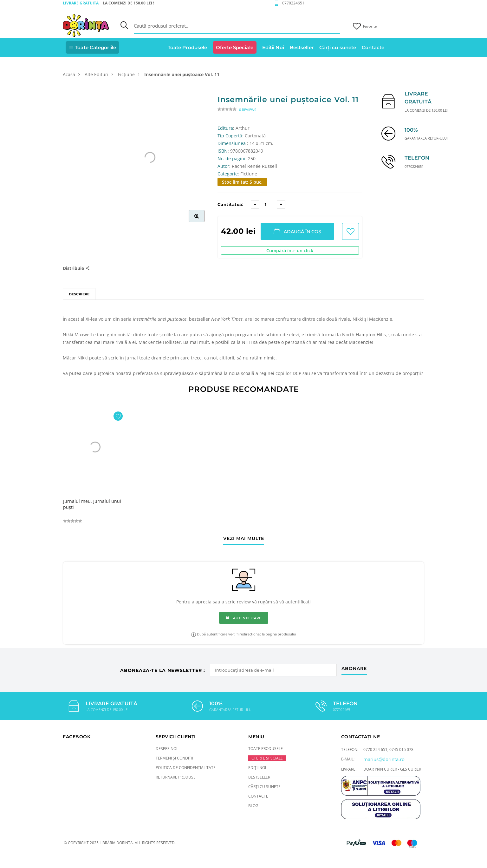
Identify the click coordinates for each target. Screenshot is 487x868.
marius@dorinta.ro (384, 759)
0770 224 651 (375, 750)
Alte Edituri (97, 74)
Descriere (79, 294)
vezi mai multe (244, 539)
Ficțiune (126, 74)
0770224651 (293, 3)
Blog (253, 806)
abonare (354, 669)
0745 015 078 (401, 750)
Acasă (69, 74)
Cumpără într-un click (290, 250)
